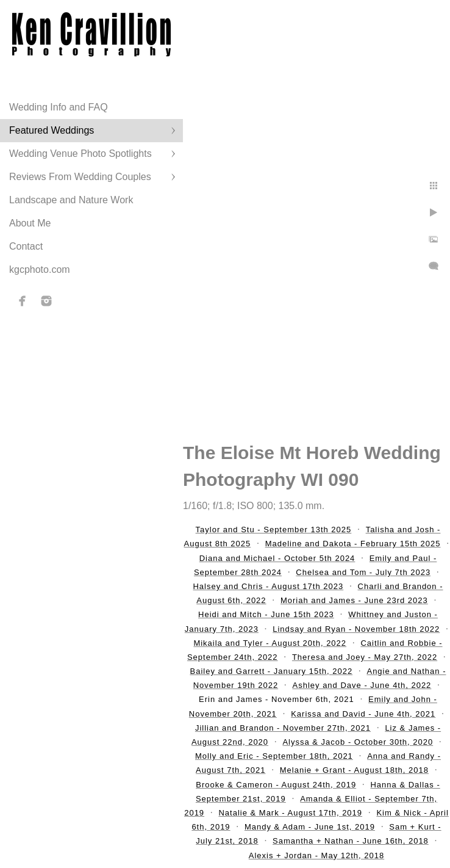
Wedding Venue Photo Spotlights (80, 154)
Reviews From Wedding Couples (80, 177)
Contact (26, 246)
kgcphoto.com (40, 269)
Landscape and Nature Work (71, 200)
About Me (30, 223)
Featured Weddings (52, 130)
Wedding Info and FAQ (59, 107)
